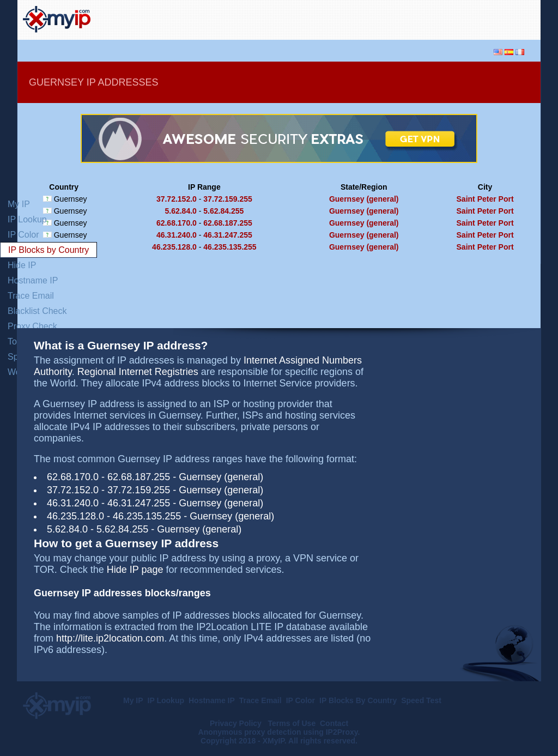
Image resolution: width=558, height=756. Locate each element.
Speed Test (421, 700)
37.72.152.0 (177, 199)
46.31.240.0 (177, 235)
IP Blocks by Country (48, 250)
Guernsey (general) (364, 199)
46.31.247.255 (228, 235)
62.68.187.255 (228, 223)
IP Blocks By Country (358, 700)
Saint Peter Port (485, 199)
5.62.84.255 (223, 211)
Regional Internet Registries (138, 372)
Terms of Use (292, 723)
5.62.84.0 (180, 211)
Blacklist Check (37, 311)
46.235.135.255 (230, 247)
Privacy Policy (237, 723)
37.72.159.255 (228, 199)
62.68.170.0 (177, 223)
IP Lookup (27, 219)
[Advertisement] (408, 19)
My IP (19, 204)
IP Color (23, 235)
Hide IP (22, 265)
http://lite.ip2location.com (110, 638)
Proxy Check (32, 326)
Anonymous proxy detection (250, 732)
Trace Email (31, 296)
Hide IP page (135, 570)
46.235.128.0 (174, 247)
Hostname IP (33, 280)
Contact (334, 723)
